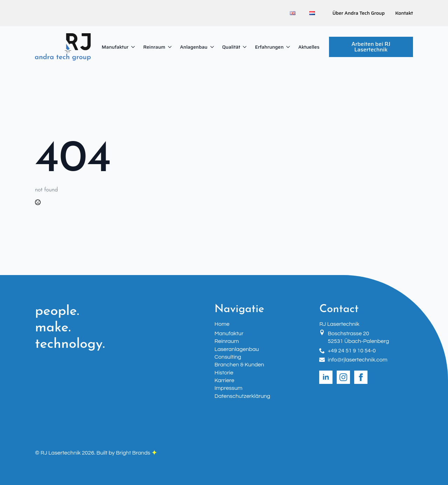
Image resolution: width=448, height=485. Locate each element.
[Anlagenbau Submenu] (213, 47)
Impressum (229, 388)
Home (222, 324)
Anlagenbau (194, 47)
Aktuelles (309, 47)
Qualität (231, 47)
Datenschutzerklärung (242, 396)
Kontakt (404, 13)
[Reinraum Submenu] (170, 47)
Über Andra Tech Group (359, 13)
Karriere (225, 380)
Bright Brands (136, 453)
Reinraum (154, 47)
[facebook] (361, 377)
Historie (224, 373)
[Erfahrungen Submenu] (289, 47)
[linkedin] (326, 377)
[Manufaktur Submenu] (134, 47)
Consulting (228, 357)
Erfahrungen (269, 47)
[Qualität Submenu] (245, 47)
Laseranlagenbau (237, 349)
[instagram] (343, 377)
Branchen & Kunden (239, 365)
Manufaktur (115, 47)
